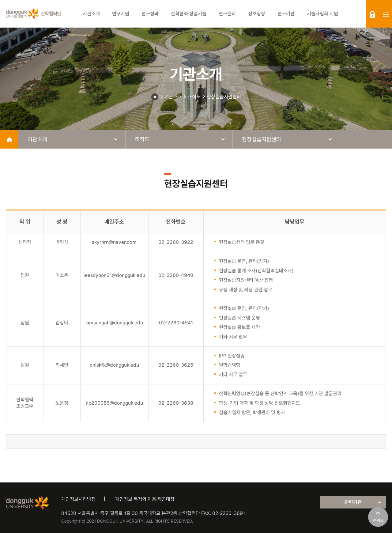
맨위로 (378, 520)
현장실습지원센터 (224, 97)
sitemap (386, 14)
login (372, 14)
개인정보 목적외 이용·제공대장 (145, 499)
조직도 (194, 97)
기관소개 (173, 97)
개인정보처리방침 (78, 499)
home (9, 139)
